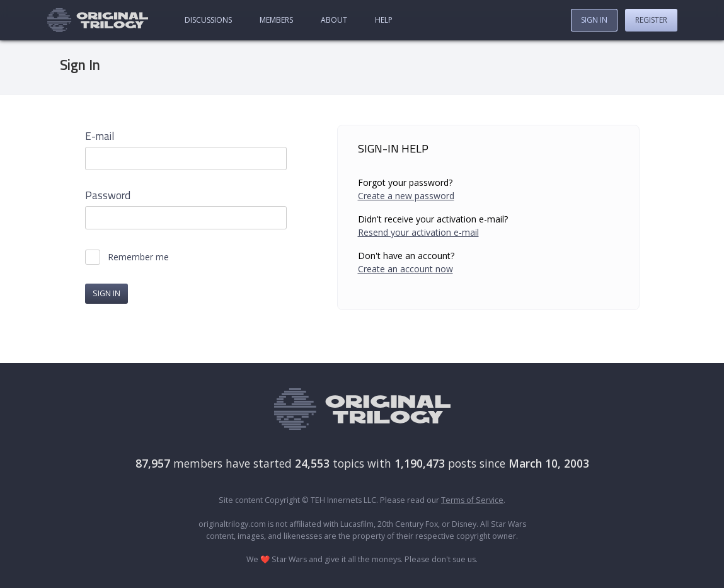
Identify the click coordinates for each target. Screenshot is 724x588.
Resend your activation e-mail (418, 232)
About (334, 20)
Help (384, 20)
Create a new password (406, 196)
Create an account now (405, 269)
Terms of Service (472, 500)
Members (276, 20)
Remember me (138, 257)
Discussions (208, 20)
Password (108, 196)
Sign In (594, 20)
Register (651, 20)
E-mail (100, 136)
